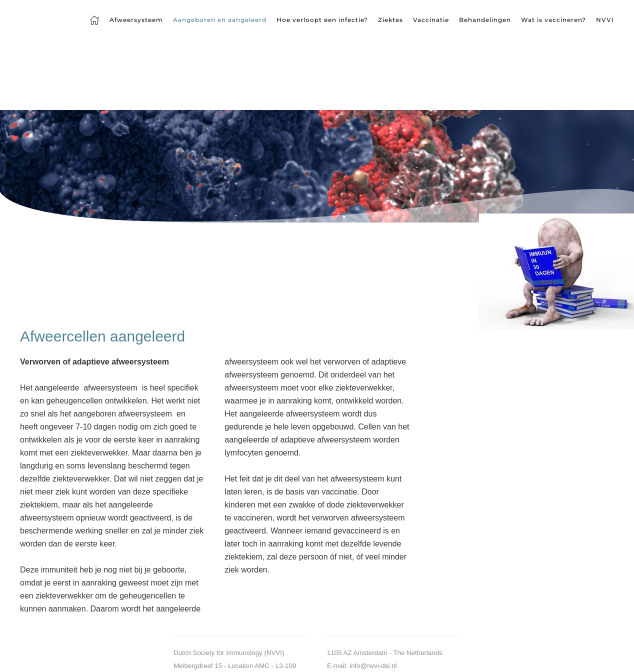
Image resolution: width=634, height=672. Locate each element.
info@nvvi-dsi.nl (373, 666)
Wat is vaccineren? (553, 20)
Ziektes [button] (390, 20)
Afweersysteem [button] (136, 20)
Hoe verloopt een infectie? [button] (322, 20)
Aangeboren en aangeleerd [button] (220, 20)
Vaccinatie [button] (431, 20)
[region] (317, 166)
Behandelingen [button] (485, 20)
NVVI (605, 20)
